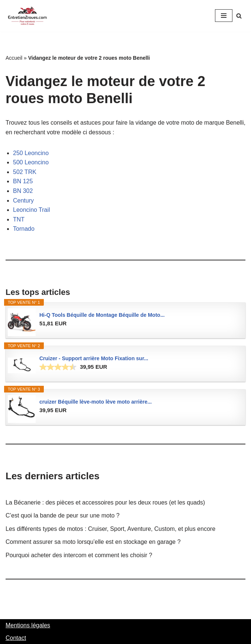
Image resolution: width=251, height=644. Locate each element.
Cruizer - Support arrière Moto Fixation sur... (94, 358)
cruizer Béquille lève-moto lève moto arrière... (96, 402)
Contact (16, 638)
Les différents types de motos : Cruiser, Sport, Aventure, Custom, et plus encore (110, 529)
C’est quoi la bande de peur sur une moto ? (63, 515)
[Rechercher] (239, 16)
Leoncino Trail (32, 210)
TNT (19, 219)
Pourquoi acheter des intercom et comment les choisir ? (79, 555)
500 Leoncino (31, 162)
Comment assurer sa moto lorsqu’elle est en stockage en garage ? (93, 542)
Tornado (24, 229)
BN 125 (23, 181)
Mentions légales (28, 625)
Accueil (14, 58)
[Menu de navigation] (224, 16)
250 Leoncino (31, 153)
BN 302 (23, 191)
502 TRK (25, 172)
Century (23, 201)
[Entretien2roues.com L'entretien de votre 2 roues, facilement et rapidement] (28, 16)
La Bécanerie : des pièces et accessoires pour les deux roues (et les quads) (105, 502)
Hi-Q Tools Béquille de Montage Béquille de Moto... (102, 315)
